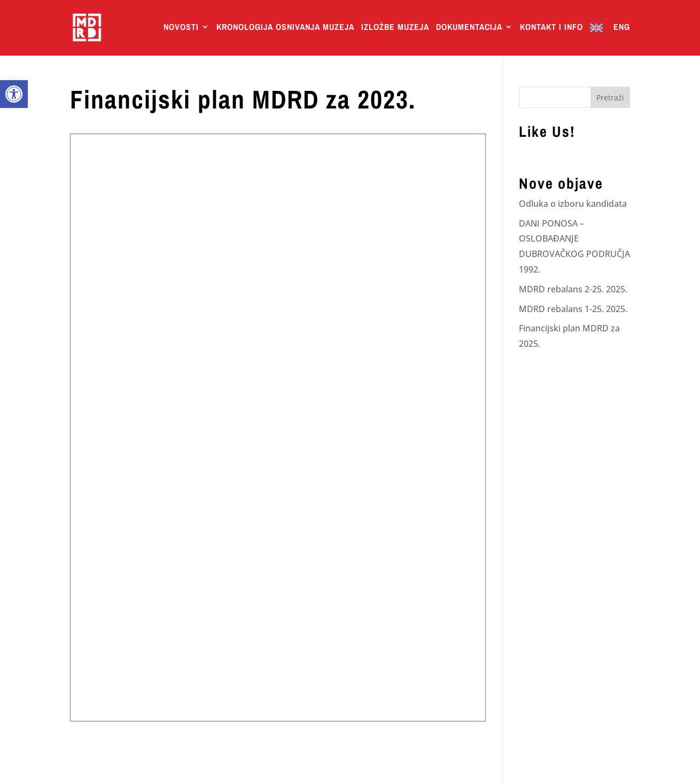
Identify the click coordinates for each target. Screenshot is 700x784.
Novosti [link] (181, 28)
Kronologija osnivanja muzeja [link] (285, 28)
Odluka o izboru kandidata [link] (573, 204)
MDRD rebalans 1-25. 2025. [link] (573, 309)
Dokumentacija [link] (469, 28)
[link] (14, 94)
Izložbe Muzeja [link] (395, 28)
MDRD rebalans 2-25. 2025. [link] (573, 289)
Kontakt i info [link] (551, 28)
